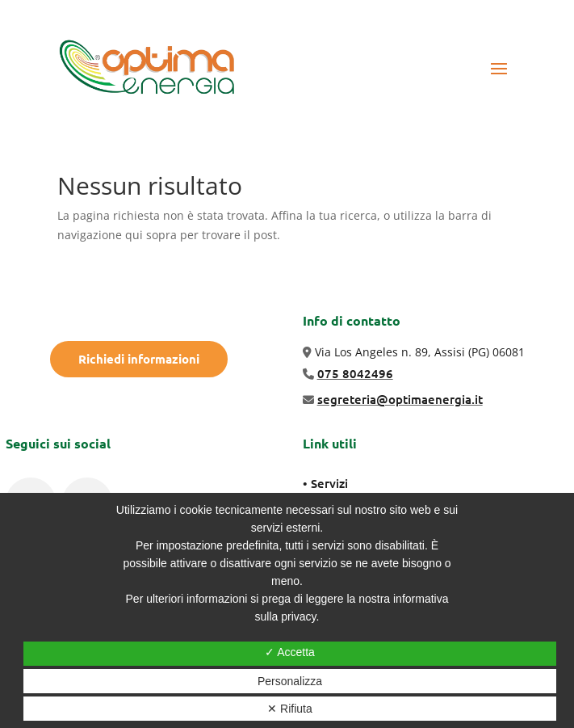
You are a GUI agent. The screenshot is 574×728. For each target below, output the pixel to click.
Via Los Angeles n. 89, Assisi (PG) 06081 (420, 352)
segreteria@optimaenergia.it (400, 399)
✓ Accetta (290, 652)
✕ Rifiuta (290, 709)
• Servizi (325, 483)
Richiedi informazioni (139, 359)
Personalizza (290, 681)
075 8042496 (355, 373)
